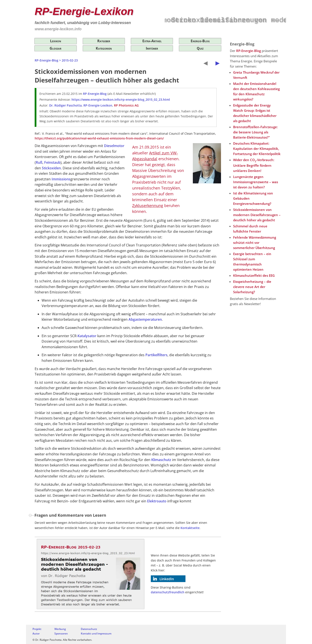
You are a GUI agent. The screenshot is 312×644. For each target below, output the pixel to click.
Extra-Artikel (152, 41)
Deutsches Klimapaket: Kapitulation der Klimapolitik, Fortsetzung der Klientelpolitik (257, 149)
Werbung (60, 629)
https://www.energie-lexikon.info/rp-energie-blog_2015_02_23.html (121, 100)
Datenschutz (89, 629)
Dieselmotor (114, 146)
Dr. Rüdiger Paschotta (65, 105)
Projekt (37, 629)
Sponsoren (61, 633)
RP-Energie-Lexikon (84, 11)
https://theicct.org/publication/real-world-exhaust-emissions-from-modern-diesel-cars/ (99, 138)
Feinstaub (52, 162)
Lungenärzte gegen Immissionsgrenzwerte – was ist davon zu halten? (256, 182)
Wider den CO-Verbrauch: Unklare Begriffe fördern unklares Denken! (254, 165)
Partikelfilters (156, 355)
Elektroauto (157, 501)
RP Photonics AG (126, 105)
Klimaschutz (161, 460)
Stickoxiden (51, 168)
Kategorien (104, 48)
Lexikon (56, 41)
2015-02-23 (70, 60)
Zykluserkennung (148, 205)
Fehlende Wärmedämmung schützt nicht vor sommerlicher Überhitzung (255, 243)
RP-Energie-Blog (46, 60)
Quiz (200, 48)
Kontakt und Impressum (96, 633)
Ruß (39, 162)
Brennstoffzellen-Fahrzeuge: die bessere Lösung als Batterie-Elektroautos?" (255, 132)
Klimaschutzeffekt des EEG (254, 275)
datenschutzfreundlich (168, 592)
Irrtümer (152, 48)
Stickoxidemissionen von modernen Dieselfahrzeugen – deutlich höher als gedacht (257, 215)
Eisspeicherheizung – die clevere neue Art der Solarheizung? (252, 287)
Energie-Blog (200, 41)
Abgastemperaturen (145, 319)
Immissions (61, 179)
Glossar (55, 48)
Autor (36, 633)
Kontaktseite (190, 528)
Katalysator (87, 336)
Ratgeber (104, 41)
